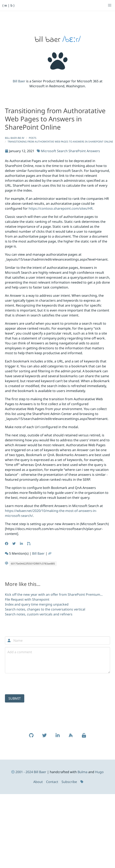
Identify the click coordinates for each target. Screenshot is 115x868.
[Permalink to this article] (50, 553)
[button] (110, 5)
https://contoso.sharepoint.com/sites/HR (61, 208)
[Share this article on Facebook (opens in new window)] (7, 544)
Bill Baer (19, 81)
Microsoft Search (54, 151)
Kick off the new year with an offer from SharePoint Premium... (54, 594)
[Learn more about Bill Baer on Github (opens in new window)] (31, 737)
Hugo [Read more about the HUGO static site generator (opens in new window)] (99, 772)
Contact (52, 782)
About (38, 782)
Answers (93, 151)
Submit (15, 698)
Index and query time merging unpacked (37, 604)
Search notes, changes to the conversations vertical (45, 609)
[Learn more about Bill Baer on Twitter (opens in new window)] (44, 737)
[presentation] (36, 684)
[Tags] (82, 782)
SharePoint (77, 151)
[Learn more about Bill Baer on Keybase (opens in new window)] (71, 737)
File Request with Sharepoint (27, 599)
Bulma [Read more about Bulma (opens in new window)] (82, 772)
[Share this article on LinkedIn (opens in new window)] (22, 544)
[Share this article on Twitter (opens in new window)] (14, 544)
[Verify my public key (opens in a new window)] (84, 737)
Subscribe (69, 782)
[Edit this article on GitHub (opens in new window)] (29, 544)
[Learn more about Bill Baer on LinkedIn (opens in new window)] (58, 737)
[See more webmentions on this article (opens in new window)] (7, 553)
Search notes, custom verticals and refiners (39, 614)
